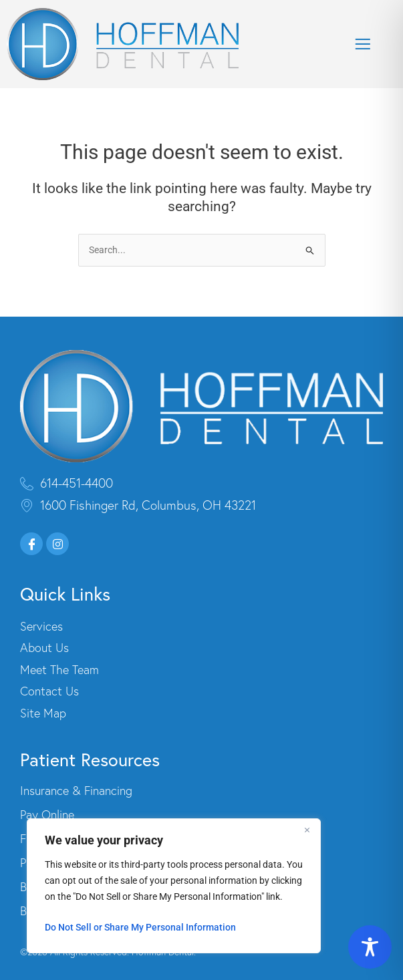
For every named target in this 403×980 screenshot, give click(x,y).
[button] (363, 44)
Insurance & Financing (76, 791)
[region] (174, 886)
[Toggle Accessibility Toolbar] (370, 947)
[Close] (307, 830)
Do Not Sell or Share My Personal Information (140, 927)
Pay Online (47, 815)
